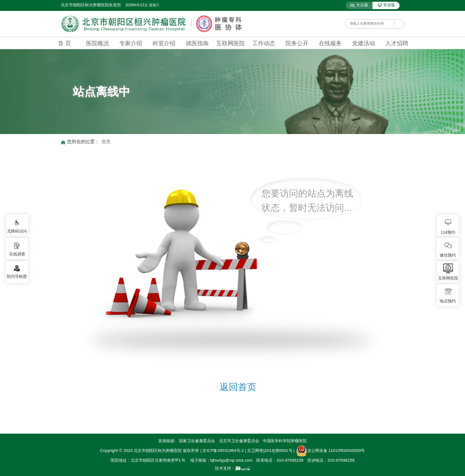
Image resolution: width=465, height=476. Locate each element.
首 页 (65, 43)
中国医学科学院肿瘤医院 (285, 441)
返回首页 (238, 387)
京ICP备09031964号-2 (223, 451)
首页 (106, 142)
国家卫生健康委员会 (197, 441)
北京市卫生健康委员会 (239, 441)
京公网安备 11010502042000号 (331, 451)
